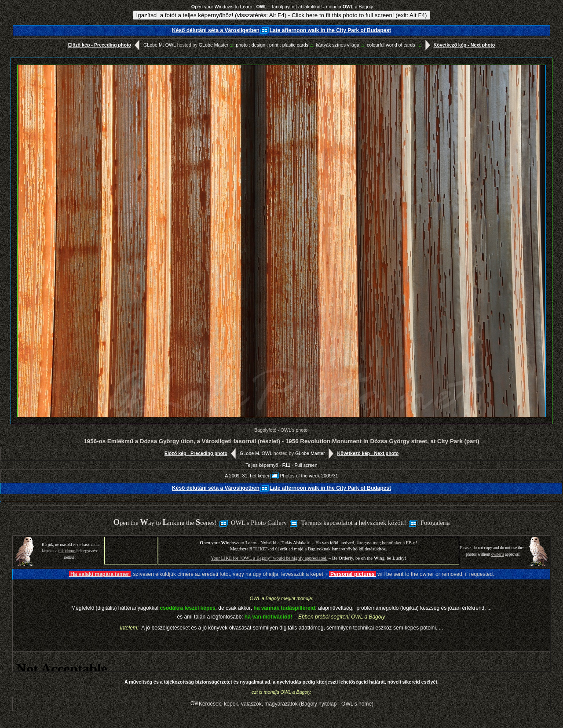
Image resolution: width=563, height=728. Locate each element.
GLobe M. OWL (160, 45)
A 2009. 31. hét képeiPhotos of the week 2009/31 (281, 476)
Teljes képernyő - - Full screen (281, 465)
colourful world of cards (394, 45)
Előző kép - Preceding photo (106, 45)
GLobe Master (214, 45)
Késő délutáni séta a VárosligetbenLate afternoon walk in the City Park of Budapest (281, 30)
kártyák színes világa (341, 45)
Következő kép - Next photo (458, 45)
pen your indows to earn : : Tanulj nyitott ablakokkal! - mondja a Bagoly (282, 7)
